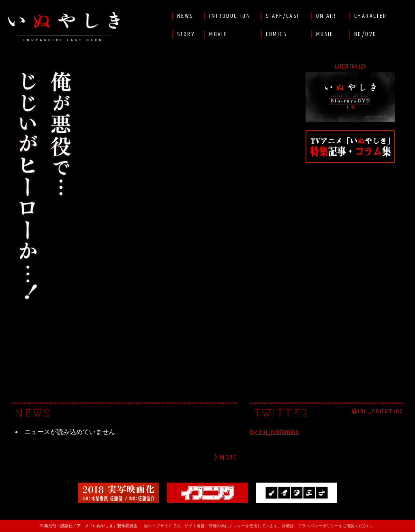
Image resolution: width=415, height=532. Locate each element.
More (228, 458)
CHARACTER (371, 16)
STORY (186, 34)
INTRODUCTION (230, 16)
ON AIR (326, 16)
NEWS (185, 16)
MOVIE (218, 34)
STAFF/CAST (283, 16)
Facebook (403, 34)
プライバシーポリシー (318, 526)
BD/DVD (365, 34)
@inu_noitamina (378, 411)
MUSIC (325, 34)
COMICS (276, 34)
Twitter (403, 16)
